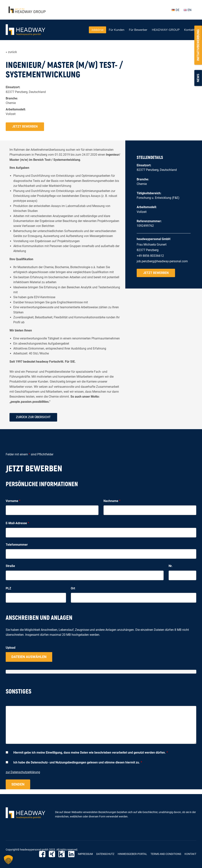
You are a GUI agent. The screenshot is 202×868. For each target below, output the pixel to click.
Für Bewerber (138, 30)
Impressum (85, 854)
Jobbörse (97, 30)
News (198, 78)
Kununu (62, 854)
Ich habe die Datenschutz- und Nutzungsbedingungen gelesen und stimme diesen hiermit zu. (78, 762)
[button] (8, 860)
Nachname (112, 501)
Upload (11, 648)
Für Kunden (117, 30)
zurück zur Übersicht (33, 417)
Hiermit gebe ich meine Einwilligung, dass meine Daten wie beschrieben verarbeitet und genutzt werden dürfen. (91, 753)
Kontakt (189, 30)
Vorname (13, 501)
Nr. (171, 566)
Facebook (42, 854)
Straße (10, 566)
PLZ (8, 588)
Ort (73, 588)
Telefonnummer (17, 545)
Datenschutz (105, 854)
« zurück (11, 52)
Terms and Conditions (166, 854)
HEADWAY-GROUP (166, 30)
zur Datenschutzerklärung (23, 772)
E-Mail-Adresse (17, 523)
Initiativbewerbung (198, 45)
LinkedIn (71, 854)
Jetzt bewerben (25, 126)
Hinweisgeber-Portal (132, 854)
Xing (52, 854)
